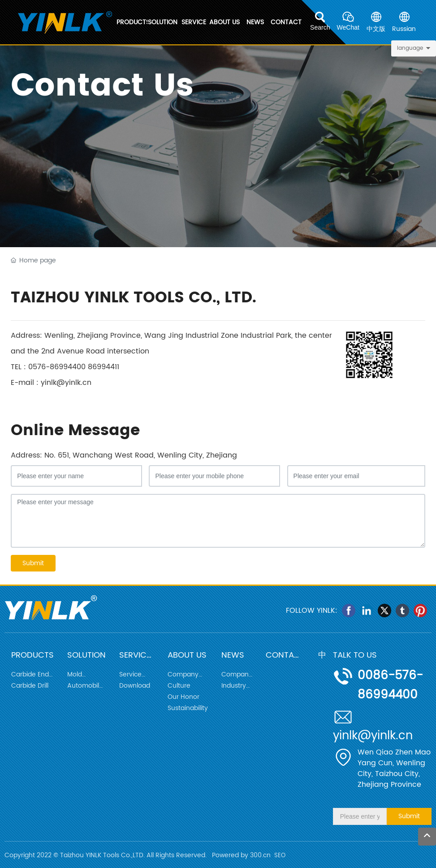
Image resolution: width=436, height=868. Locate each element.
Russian (404, 29)
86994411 (104, 367)
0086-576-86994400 (390, 685)
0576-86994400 (57, 367)
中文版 (376, 29)
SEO (280, 856)
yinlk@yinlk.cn (66, 383)
